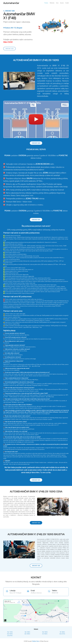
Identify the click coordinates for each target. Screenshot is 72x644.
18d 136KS (27, 632)
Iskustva (62, 3)
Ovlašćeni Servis (36, 641)
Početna (46, 3)
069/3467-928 (9, 11)
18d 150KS (45, 632)
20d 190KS (27, 634)
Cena (57, 3)
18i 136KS (62, 632)
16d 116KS (10, 632)
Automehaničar (11, 3)
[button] (6, 81)
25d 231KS (62, 634)
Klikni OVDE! (8, 42)
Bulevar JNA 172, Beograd (13, 28)
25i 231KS (10, 636)
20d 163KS (10, 634)
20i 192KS (45, 634)
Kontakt (67, 3)
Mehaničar (52, 3)
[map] (15, 592)
